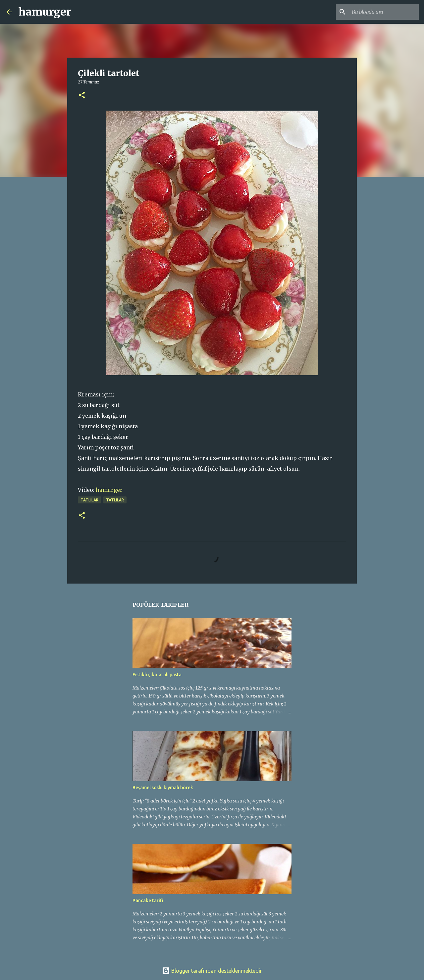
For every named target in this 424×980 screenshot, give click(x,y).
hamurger (45, 12)
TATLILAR (115, 500)
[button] (82, 96)
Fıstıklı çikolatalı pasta (157, 675)
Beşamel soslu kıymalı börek (163, 788)
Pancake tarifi (148, 901)
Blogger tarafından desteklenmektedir (212, 971)
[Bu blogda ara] (384, 12)
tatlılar (89, 500)
